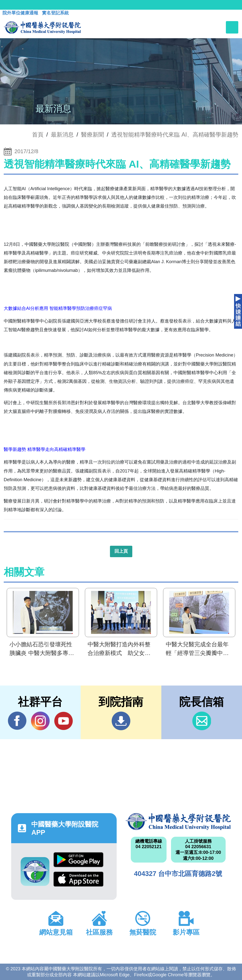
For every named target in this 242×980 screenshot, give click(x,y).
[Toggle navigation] (232, 27)
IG (40, 721)
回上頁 (121, 551)
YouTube (63, 721)
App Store (78, 879)
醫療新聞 (93, 135)
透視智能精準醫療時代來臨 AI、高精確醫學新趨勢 (175, 135)
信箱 (202, 721)
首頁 (38, 135)
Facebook (17, 721)
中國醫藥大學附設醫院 (178, 822)
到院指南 (121, 721)
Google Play (78, 860)
